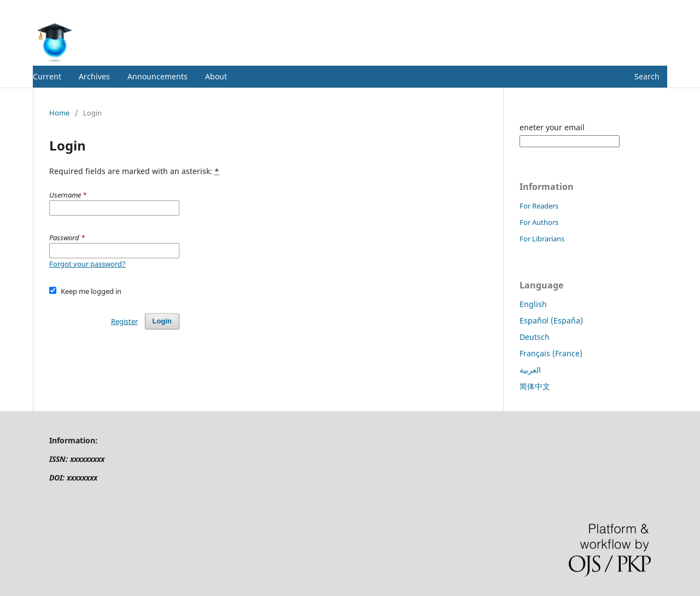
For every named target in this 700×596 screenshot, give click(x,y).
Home (59, 113)
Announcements (157, 76)
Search (647, 76)
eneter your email (552, 127)
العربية (530, 370)
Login (658, 8)
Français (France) (551, 353)
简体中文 (535, 386)
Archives (94, 76)
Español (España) (551, 320)
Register (623, 8)
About (216, 76)
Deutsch (535, 337)
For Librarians (542, 239)
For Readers (539, 206)
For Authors (539, 222)
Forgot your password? (87, 264)
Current (47, 76)
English (533, 304)
